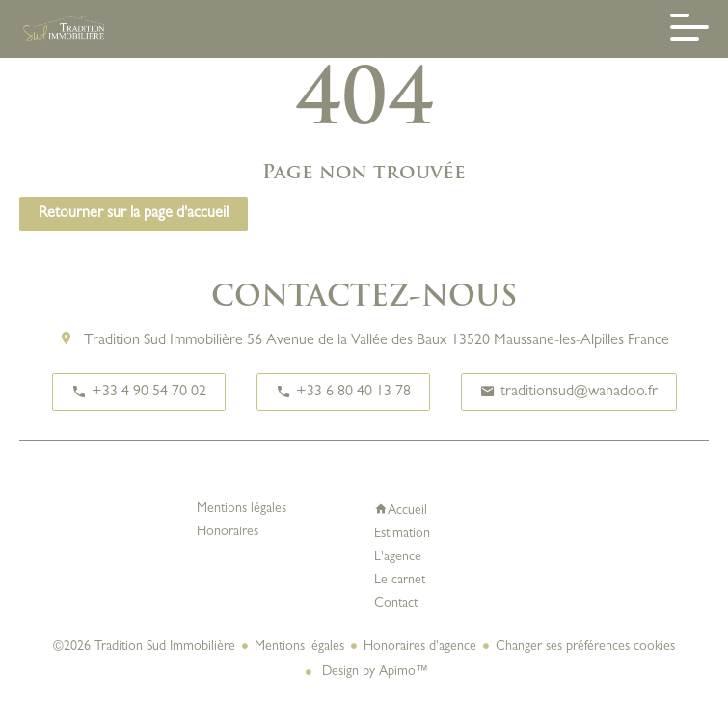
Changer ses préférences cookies (585, 647)
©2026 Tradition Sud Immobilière (144, 647)
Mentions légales (299, 647)
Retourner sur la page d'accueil (134, 214)
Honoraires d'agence (420, 647)
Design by (374, 672)
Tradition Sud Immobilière (163, 341)
